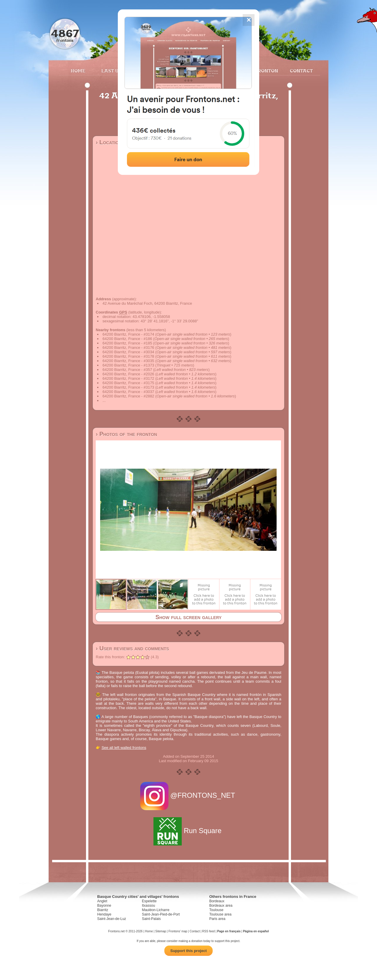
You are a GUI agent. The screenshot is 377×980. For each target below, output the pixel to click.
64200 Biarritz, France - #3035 (128, 361)
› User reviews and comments (132, 648)
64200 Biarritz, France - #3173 (128, 387)
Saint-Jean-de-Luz (112, 919)
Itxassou (149, 906)
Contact (301, 71)
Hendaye (104, 914)
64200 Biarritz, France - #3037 (128, 392)
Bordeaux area (221, 906)
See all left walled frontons (124, 748)
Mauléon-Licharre (156, 910)
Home (78, 71)
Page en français (229, 931)
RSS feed (208, 931)
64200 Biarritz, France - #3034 (128, 352)
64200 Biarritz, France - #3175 (128, 383)
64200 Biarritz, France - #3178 (128, 356)
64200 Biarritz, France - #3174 (128, 334)
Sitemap (161, 931)
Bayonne (104, 906)
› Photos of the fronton (126, 434)
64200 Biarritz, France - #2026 (128, 374)
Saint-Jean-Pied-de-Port (161, 914)
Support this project (188, 951)
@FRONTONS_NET (189, 795)
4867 (65, 33)
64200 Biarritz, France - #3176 (128, 348)
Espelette (149, 901)
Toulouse (216, 910)
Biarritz (103, 910)
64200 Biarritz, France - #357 (127, 370)
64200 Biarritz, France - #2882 (128, 396)
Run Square (188, 831)
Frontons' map (178, 931)
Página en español (256, 931)
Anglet (102, 901)
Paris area (217, 919)
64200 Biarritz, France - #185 (127, 343)
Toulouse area (220, 914)
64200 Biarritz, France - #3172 (128, 378)
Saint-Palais (151, 919)
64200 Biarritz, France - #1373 (128, 365)
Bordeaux (217, 901)
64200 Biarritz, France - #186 (127, 339)
